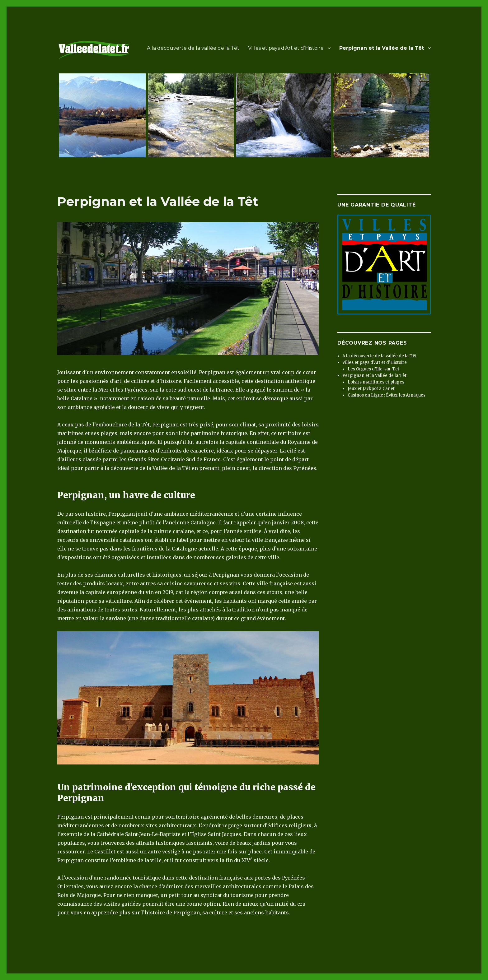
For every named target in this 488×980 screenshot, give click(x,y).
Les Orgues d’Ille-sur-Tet (373, 369)
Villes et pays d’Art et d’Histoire (286, 48)
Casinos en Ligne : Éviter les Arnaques (387, 395)
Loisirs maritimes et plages (376, 382)
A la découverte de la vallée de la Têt (193, 48)
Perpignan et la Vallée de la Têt (382, 48)
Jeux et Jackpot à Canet (371, 389)
